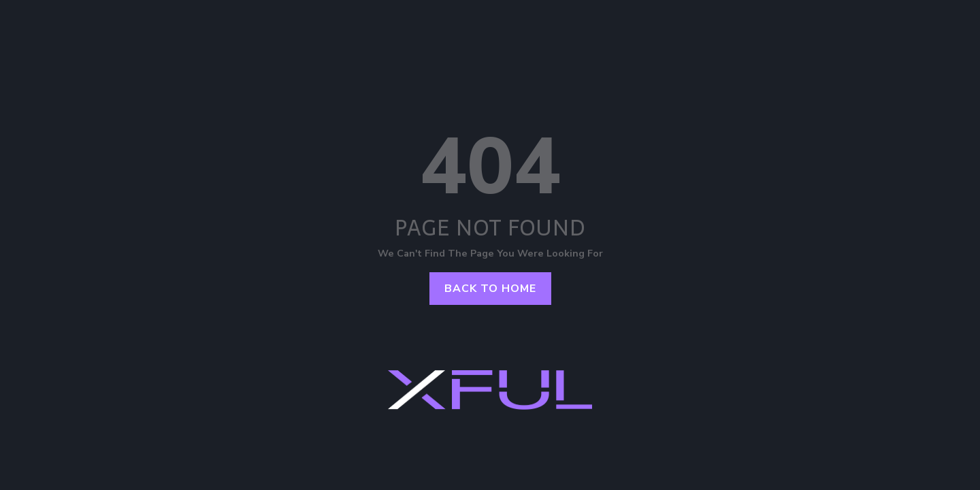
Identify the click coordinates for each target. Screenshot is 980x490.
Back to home (490, 289)
